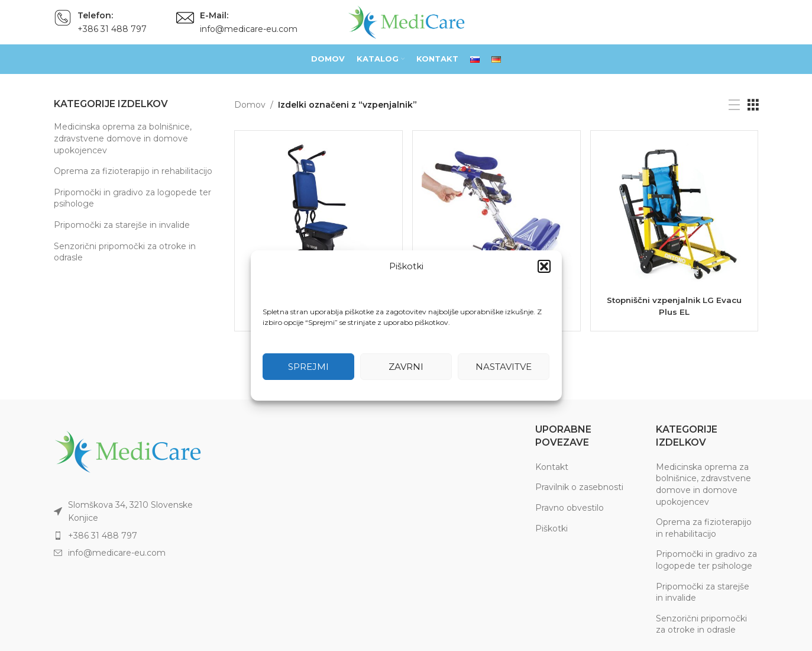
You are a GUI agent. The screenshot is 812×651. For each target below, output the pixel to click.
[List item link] (135, 536)
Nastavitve (504, 367)
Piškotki (551, 528)
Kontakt (552, 467)
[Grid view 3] (753, 105)
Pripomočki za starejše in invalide (122, 225)
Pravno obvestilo (570, 508)
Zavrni (406, 367)
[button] (544, 266)
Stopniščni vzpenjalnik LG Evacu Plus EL (675, 305)
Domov (250, 105)
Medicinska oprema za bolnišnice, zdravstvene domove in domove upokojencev (123, 138)
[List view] (734, 105)
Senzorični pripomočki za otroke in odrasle (125, 252)
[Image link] (128, 451)
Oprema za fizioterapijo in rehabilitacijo (133, 171)
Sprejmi (308, 367)
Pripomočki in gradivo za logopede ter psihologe (132, 198)
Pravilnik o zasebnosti (579, 487)
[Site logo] (406, 21)
